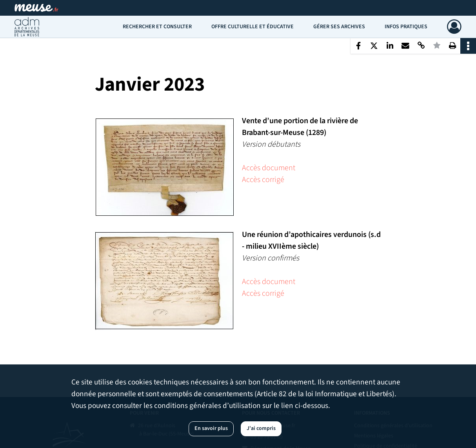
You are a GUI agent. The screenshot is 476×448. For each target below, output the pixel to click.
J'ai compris (261, 428)
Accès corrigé (263, 180)
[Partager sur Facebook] (358, 46)
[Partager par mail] (405, 46)
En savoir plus (211, 428)
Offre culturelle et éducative (253, 27)
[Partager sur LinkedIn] (390, 46)
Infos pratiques (406, 27)
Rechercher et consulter (157, 27)
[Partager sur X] (374, 46)
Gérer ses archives (339, 27)
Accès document (269, 168)
